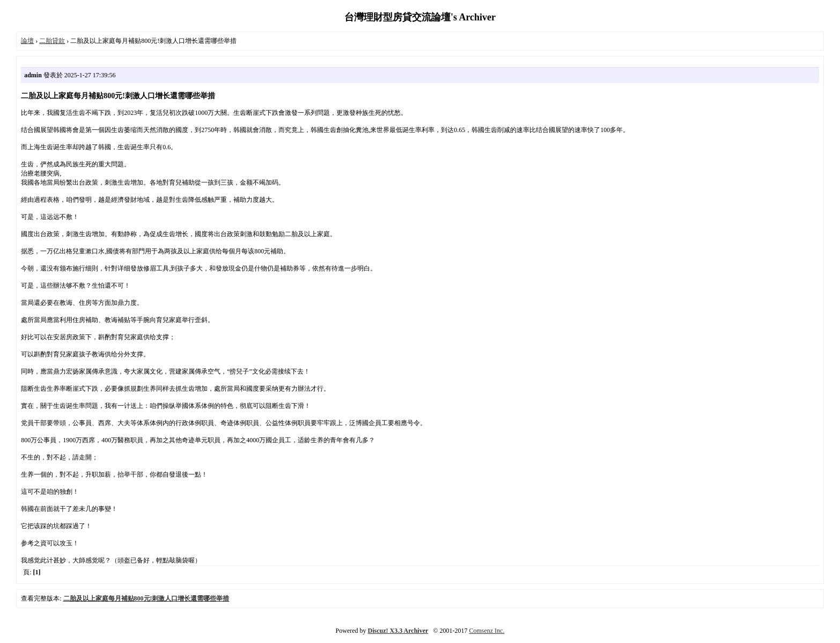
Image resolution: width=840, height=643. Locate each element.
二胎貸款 (52, 41)
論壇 (27, 41)
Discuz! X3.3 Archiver (398, 631)
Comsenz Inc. (487, 631)
